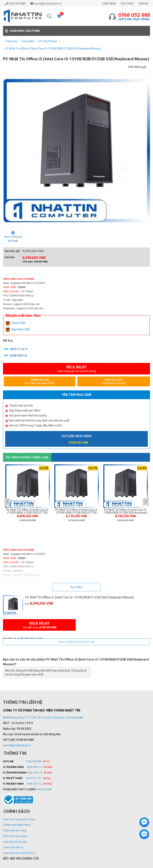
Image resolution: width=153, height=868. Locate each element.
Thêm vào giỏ (40, 381)
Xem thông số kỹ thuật (13, 239)
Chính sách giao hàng (15, 836)
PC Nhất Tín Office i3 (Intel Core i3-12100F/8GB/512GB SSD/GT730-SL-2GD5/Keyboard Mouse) (77, 511)
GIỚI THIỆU (127, 4)
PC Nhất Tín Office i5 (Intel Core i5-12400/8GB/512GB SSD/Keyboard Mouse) (126, 511)
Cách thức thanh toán (15, 842)
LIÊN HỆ (143, 4)
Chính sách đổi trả (13, 847)
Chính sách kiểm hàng (17, 825)
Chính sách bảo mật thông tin (19, 853)
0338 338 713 (15, 356)
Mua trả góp (114, 381)
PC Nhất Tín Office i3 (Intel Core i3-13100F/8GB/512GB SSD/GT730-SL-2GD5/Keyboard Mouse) (28, 511)
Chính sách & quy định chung (19, 819)
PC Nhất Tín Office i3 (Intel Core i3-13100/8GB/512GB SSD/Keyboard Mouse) (79, 597)
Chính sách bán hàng (15, 831)
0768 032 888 (78, 443)
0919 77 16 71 (15, 349)
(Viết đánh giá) (137, 67)
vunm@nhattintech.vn (17, 745)
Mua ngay (76, 369)
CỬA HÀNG (109, 4)
